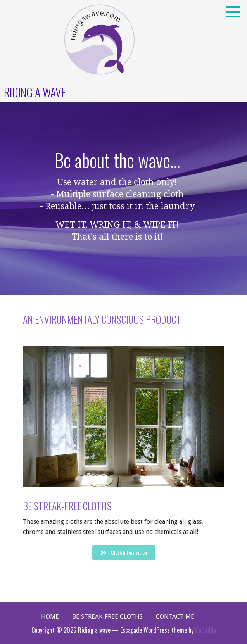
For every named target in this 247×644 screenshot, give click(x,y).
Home (50, 617)
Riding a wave (35, 92)
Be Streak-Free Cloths (107, 617)
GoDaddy (206, 630)
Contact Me (175, 617)
